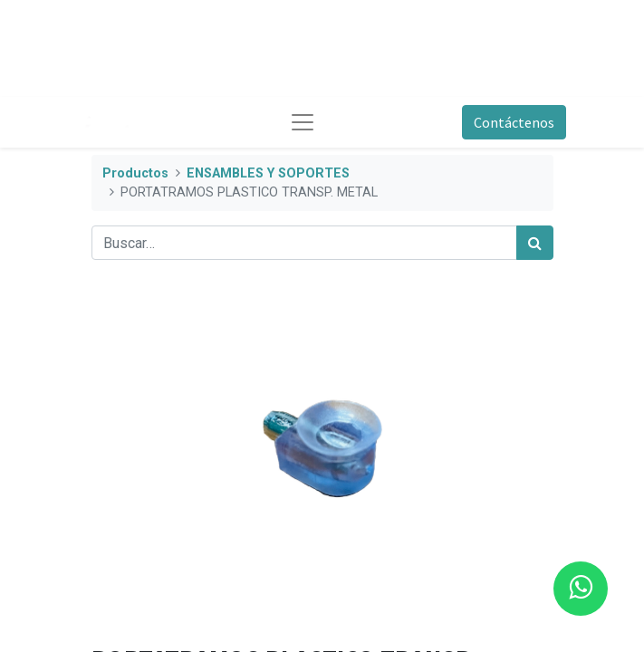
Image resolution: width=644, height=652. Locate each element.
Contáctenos (514, 122)
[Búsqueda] (535, 243)
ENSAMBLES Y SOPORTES (268, 173)
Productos (135, 173)
